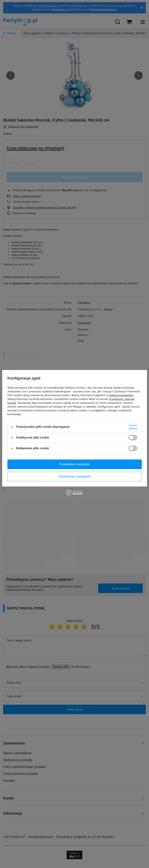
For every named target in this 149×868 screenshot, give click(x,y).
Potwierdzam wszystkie (74, 464)
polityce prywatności (121, 395)
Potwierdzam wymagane (74, 476)
